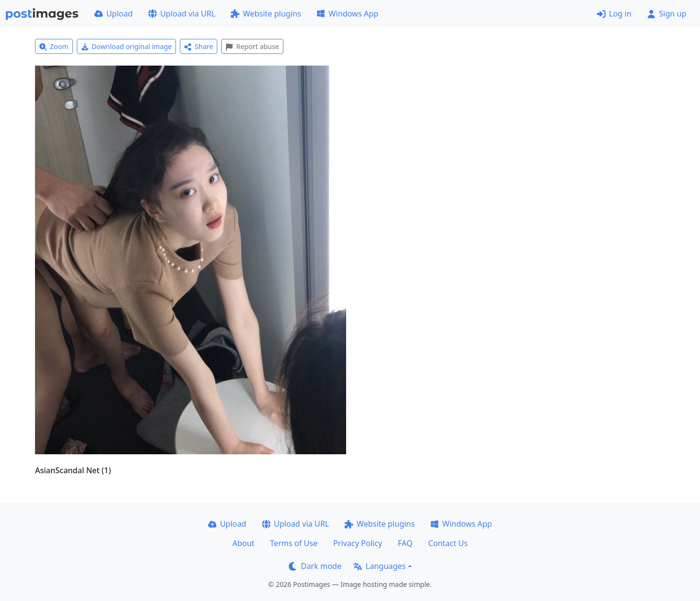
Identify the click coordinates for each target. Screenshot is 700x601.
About (243, 543)
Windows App (347, 14)
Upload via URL (182, 14)
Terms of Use (294, 543)
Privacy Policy (358, 543)
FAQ (405, 543)
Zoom (54, 46)
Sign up (667, 14)
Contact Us (448, 543)
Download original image (127, 46)
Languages (379, 566)
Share (199, 46)
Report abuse (252, 46)
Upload (114, 14)
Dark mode (315, 566)
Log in (614, 14)
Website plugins (266, 14)
